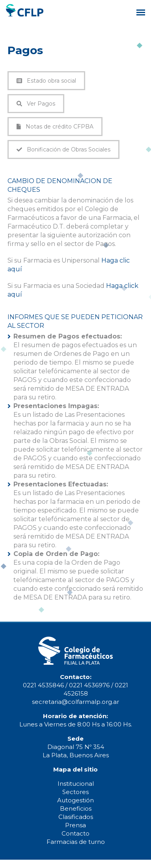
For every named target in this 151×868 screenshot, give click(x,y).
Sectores (75, 792)
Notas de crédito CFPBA (55, 127)
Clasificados (76, 817)
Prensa (75, 825)
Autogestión (75, 800)
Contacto (75, 833)
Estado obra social (46, 81)
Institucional (76, 784)
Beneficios (76, 808)
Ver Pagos (36, 104)
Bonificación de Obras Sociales (63, 149)
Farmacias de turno (76, 842)
